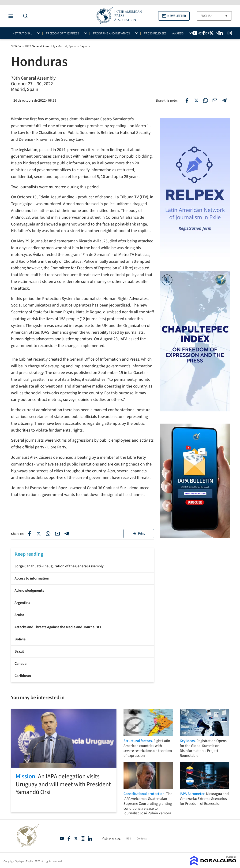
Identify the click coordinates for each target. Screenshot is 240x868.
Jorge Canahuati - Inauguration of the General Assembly (59, 566)
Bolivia (20, 639)
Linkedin (90, 838)
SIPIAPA (16, 46)
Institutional (22, 33)
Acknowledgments (29, 591)
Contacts (142, 838)
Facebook (69, 838)
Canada (21, 664)
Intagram (83, 838)
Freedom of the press (62, 33)
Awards (178, 33)
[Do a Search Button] (24, 16)
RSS (129, 838)
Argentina (22, 603)
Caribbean (23, 676)
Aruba (19, 615)
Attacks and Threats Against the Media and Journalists (58, 627)
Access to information (32, 578)
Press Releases (155, 33)
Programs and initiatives (111, 33)
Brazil (19, 651)
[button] (174, 16)
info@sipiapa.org (111, 838)
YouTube (62, 838)
